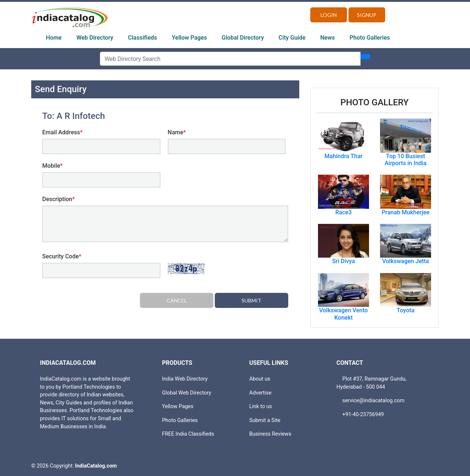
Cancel (177, 300)
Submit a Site (265, 420)
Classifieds (143, 38)
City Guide (292, 38)
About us (260, 379)
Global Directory (243, 38)
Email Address (62, 132)
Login (329, 15)
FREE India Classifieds (188, 434)
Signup (367, 15)
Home (54, 38)
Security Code (62, 256)
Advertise (261, 393)
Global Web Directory (187, 393)
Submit (252, 300)
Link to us (261, 406)
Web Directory (95, 38)
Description (59, 199)
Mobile (53, 166)
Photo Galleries (370, 38)
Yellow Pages (189, 38)
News (328, 38)
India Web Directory (185, 379)
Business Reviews (270, 434)
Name (177, 132)
